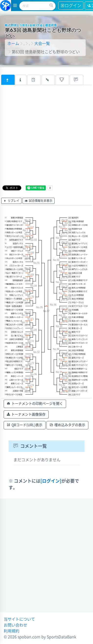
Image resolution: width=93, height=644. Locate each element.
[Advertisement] (46, 138)
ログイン (71, 6)
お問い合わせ (15, 625)
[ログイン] (51, 481)
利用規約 (12, 631)
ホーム (13, 43)
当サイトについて (19, 619)
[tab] (8, 80)
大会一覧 (42, 43)
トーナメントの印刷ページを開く (35, 404)
